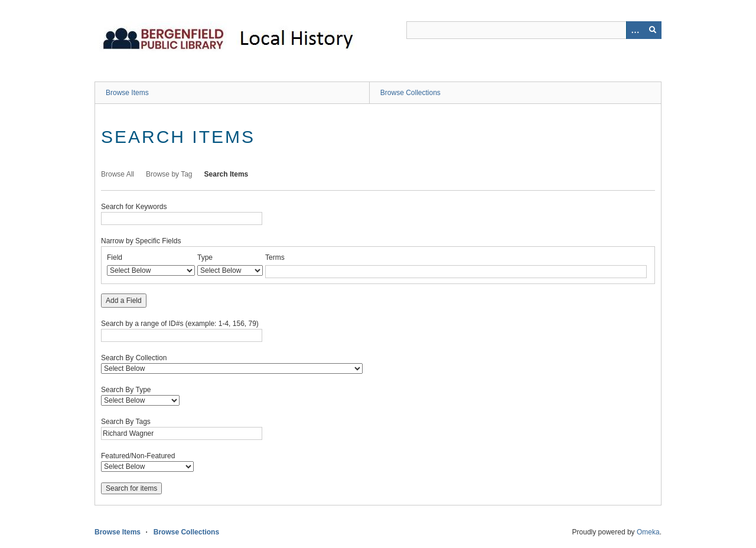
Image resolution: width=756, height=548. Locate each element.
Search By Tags (126, 422)
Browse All (118, 174)
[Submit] (653, 30)
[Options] (635, 30)
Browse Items (127, 93)
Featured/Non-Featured (138, 456)
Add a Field (124, 301)
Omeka (648, 532)
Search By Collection (134, 358)
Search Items (227, 174)
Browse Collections (410, 93)
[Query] (534, 30)
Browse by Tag (169, 174)
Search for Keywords (134, 207)
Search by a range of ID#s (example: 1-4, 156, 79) (180, 324)
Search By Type (126, 390)
